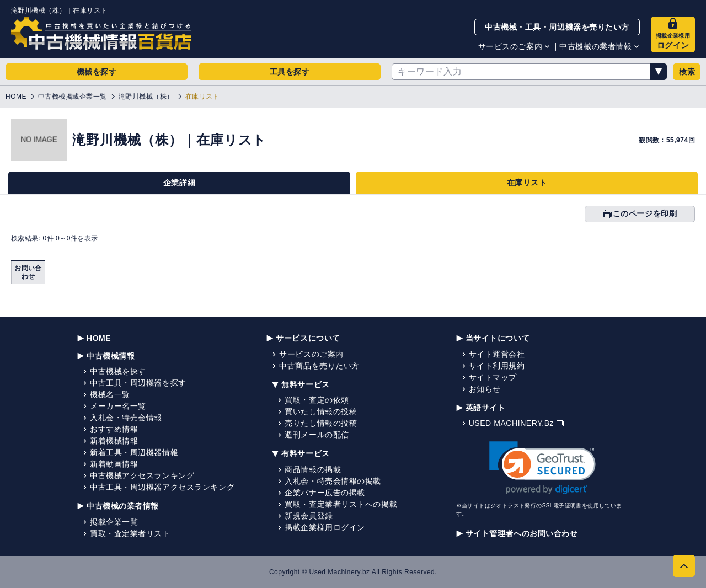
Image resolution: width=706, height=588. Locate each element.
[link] (542, 468)
